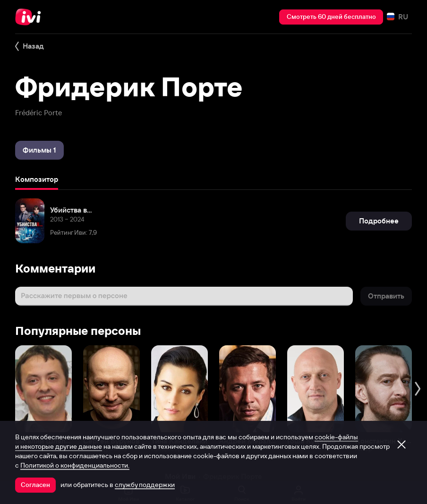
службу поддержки (145, 485)
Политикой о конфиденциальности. (75, 465)
